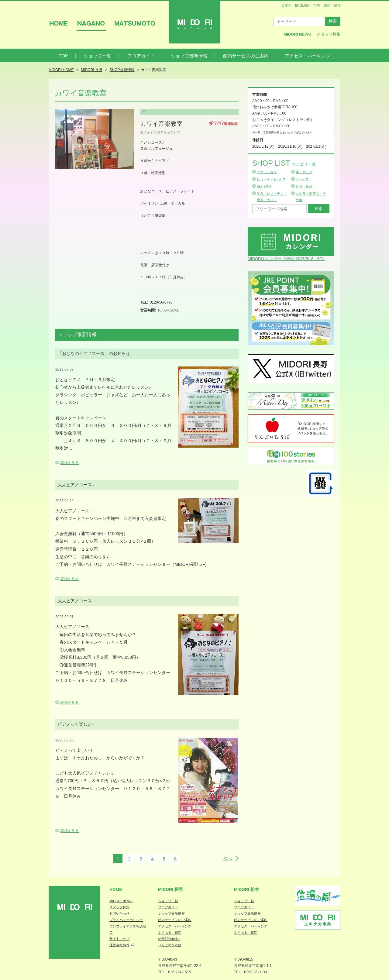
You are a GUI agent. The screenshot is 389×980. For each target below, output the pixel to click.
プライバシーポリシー (126, 920)
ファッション (267, 172)
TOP (63, 56)
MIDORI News (297, 34)
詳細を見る (70, 463)
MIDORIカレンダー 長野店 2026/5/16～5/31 (286, 259)
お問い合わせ (119, 913)
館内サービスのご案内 (246, 56)
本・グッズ (304, 172)
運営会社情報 (119, 945)
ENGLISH (302, 5)
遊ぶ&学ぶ (265, 186)
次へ (228, 859)
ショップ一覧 (98, 56)
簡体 (337, 5)
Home (116, 889)
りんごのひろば (170, 945)
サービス (302, 179)
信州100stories (169, 939)
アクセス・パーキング (308, 56)
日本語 (286, 5)
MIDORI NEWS (121, 901)
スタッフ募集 (329, 34)
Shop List (284, 163)
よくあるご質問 (170, 933)
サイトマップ (119, 939)
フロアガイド (141, 56)
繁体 (327, 5)
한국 (317, 5)
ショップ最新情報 (189, 56)
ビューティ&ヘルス (271, 179)
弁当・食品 (304, 186)
